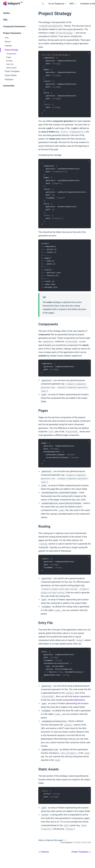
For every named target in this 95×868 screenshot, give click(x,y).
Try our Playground (57, 4)
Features (8, 46)
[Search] (43, 4)
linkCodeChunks (76, 707)
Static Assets (11, 68)
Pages (9, 57)
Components (11, 54)
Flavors (8, 42)
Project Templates (12, 71)
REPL (73, 4)
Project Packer (11, 75)
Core (7, 38)
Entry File (10, 64)
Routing (9, 61)
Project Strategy (11, 50)
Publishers (9, 80)
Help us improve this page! (51, 848)
